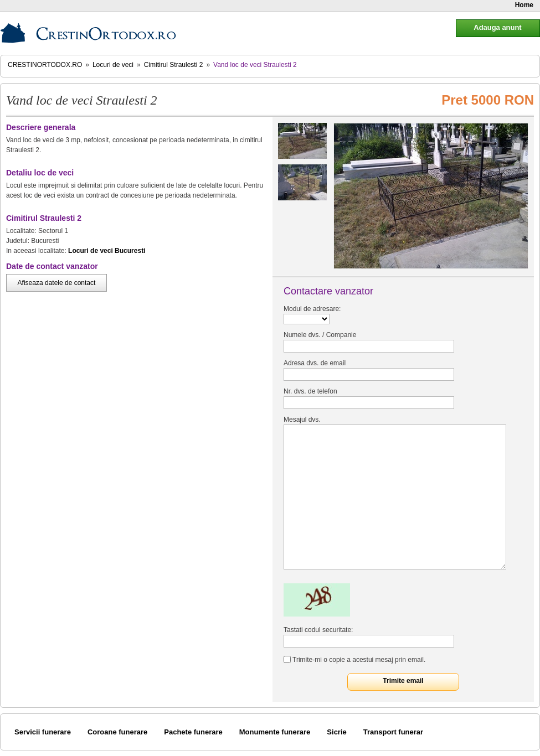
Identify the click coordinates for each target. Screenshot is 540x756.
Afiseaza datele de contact (57, 283)
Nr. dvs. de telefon (310, 391)
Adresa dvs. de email (315, 363)
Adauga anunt (497, 27)
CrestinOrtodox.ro (45, 65)
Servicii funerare (43, 732)
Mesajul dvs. (302, 420)
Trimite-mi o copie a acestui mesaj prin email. (359, 660)
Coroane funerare (117, 732)
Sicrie (336, 732)
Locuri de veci (113, 65)
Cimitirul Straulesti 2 (174, 65)
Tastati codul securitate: (318, 630)
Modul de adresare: (312, 309)
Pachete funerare (193, 732)
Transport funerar (393, 732)
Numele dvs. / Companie (320, 335)
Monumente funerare (275, 732)
